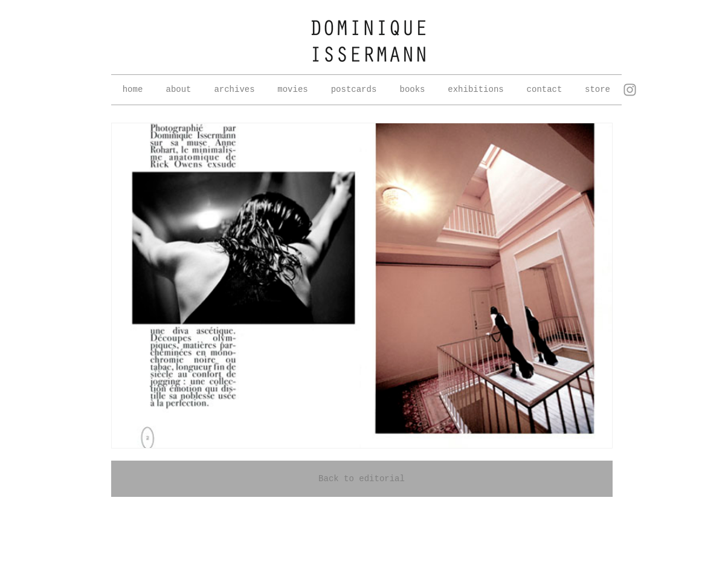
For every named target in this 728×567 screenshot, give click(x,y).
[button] (235, 90)
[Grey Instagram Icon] (630, 90)
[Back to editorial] (362, 479)
